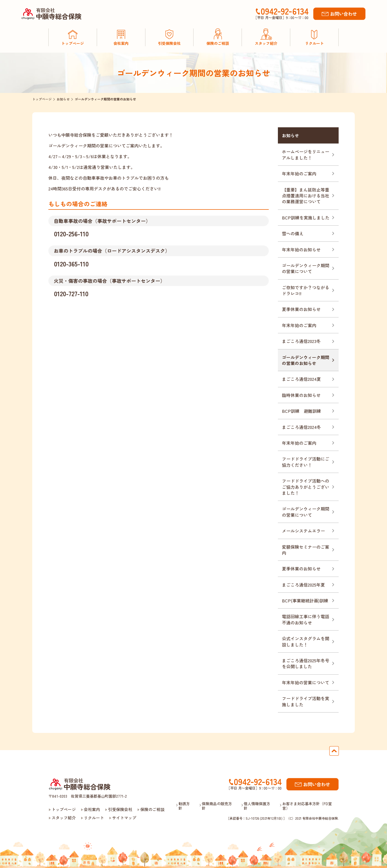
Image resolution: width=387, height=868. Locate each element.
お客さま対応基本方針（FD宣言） (307, 806)
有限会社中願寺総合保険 (80, 785)
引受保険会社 (120, 809)
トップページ (64, 809)
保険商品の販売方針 (217, 806)
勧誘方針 (184, 806)
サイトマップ (124, 818)
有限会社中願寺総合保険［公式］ (53, 14)
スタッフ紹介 (64, 818)
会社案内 (92, 809)
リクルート (94, 818)
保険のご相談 (152, 809)
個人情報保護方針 (257, 806)
